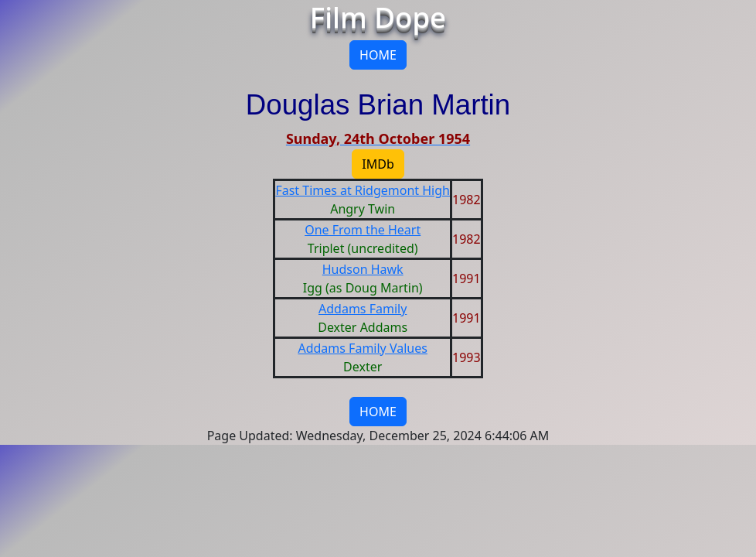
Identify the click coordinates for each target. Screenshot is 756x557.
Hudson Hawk (363, 269)
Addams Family (363, 309)
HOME (378, 55)
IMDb (378, 164)
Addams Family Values (362, 348)
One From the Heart (363, 230)
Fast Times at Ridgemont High (363, 190)
